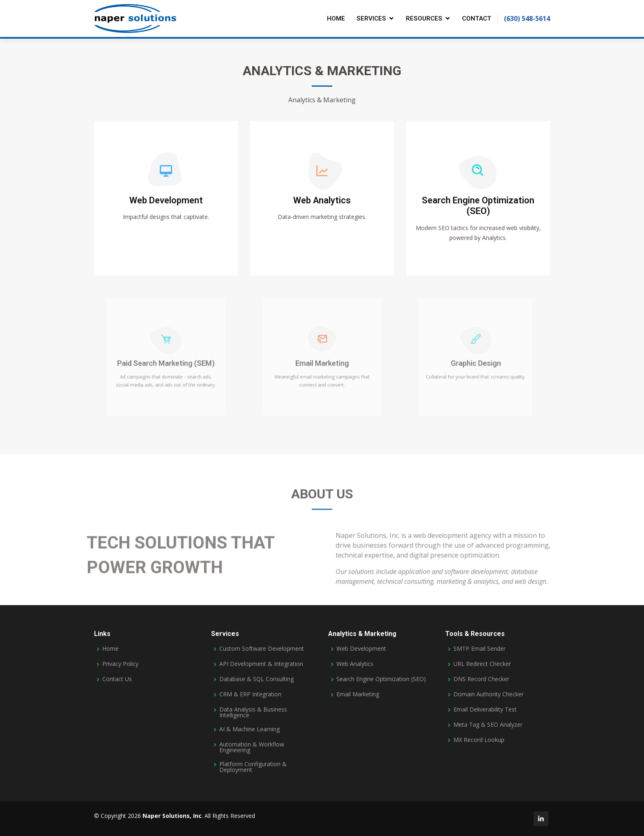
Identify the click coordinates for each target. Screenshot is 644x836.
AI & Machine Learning (250, 729)
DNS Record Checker (481, 679)
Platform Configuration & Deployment (253, 767)
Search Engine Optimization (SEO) (478, 207)
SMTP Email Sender (480, 649)
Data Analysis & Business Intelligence (253, 712)
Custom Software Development (262, 649)
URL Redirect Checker (482, 664)
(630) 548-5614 (527, 18)
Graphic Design (476, 363)
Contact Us (117, 679)
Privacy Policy (120, 664)
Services (371, 18)
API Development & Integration (261, 664)
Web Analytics (322, 201)
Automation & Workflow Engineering (252, 747)
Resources (424, 18)
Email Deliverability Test (485, 709)
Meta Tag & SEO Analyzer (488, 725)
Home (336, 18)
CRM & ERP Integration (250, 694)
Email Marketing (322, 363)
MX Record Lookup (479, 740)
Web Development (166, 201)
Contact (477, 18)
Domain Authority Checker (489, 694)
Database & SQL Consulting (256, 679)
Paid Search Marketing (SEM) (166, 363)
